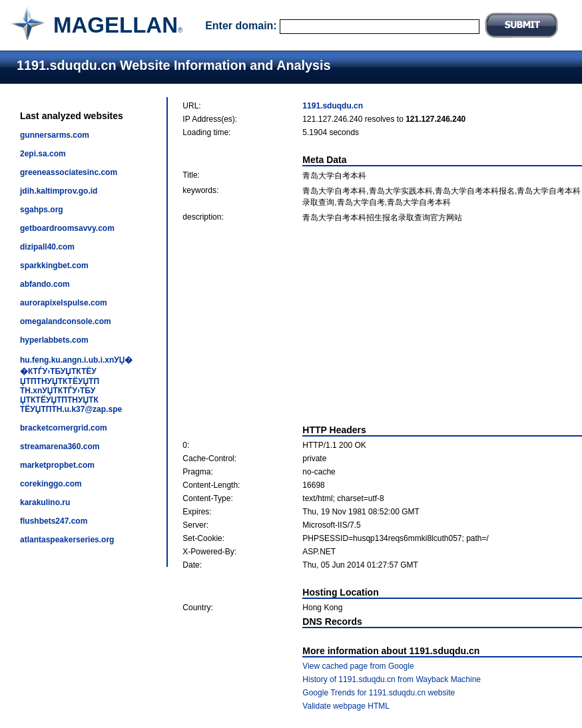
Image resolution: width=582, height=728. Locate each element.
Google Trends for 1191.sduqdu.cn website (379, 693)
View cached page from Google (358, 666)
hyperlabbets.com (54, 340)
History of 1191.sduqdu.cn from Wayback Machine (392, 679)
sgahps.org (42, 210)
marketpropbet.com (57, 465)
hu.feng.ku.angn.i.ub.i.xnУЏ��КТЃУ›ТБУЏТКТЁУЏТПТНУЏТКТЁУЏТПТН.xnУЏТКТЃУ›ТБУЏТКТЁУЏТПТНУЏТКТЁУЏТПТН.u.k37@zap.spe (76, 385)
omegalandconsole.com (66, 321)
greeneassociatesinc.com (69, 172)
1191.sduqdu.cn (333, 106)
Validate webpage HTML (346, 706)
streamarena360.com (60, 447)
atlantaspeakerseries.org (67, 540)
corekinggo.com (51, 484)
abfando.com (45, 284)
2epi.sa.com (43, 154)
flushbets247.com (54, 521)
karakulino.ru (45, 502)
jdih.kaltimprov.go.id (59, 191)
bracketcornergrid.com (64, 428)
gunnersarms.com (55, 135)
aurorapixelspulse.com (64, 303)
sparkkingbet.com (54, 266)
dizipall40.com (47, 247)
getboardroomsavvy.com (67, 228)
